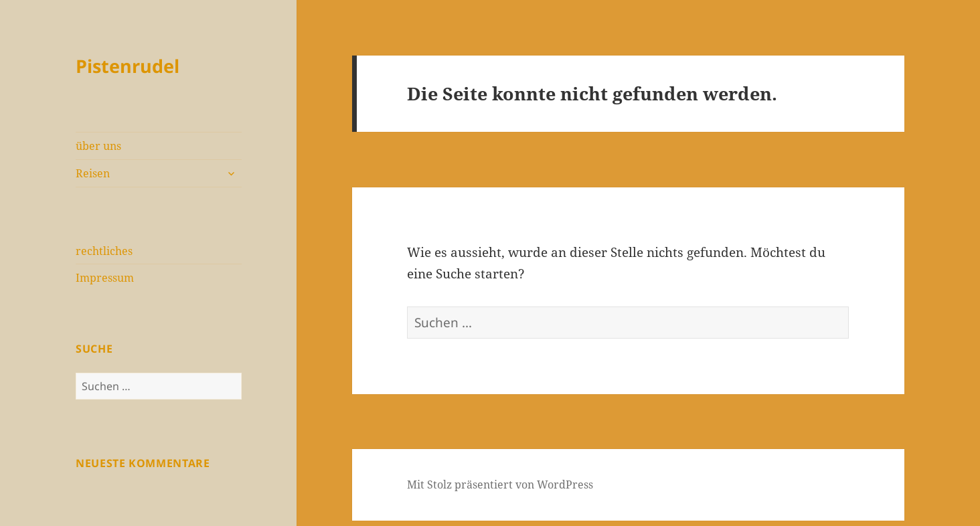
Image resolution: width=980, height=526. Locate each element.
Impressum (105, 278)
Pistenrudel (128, 66)
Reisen (93, 173)
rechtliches (104, 251)
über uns (98, 146)
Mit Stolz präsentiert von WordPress (500, 485)
